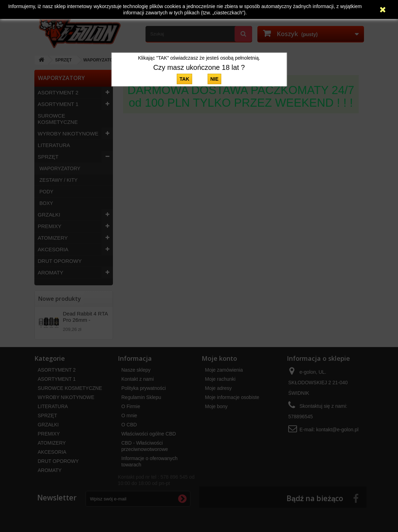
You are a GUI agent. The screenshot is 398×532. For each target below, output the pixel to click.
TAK (184, 79)
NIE (214, 79)
